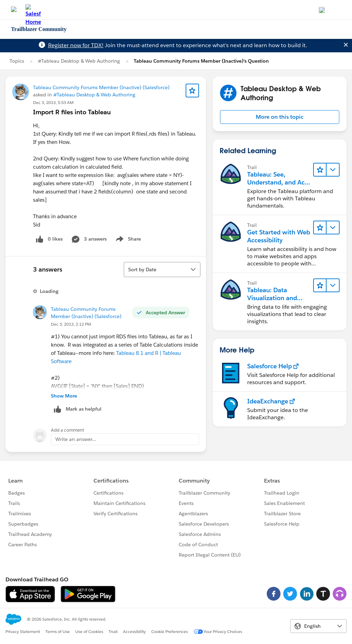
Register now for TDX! (76, 45)
